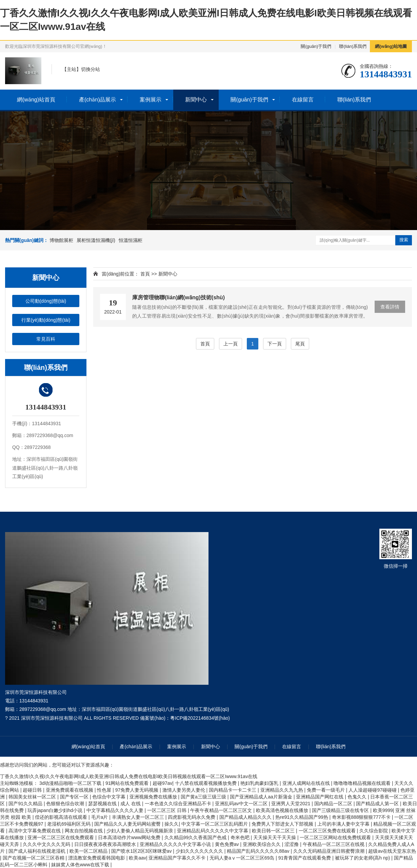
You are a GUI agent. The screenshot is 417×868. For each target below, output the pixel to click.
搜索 (404, 240)
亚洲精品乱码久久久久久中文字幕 (213, 831)
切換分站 (91, 69)
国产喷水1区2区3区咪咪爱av (142, 851)
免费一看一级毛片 (326, 790)
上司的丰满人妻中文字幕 (344, 824)
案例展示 (151, 100)
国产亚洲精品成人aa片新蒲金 (262, 797)
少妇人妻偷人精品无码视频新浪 (140, 831)
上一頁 (231, 344)
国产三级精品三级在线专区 (341, 810)
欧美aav (137, 858)
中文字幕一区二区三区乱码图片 (215, 824)
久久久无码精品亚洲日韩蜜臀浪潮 (330, 851)
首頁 (145, 274)
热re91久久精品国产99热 (302, 817)
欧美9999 (383, 810)
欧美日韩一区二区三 (274, 831)
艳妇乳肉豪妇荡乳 (260, 783)
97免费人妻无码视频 (137, 790)
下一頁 (275, 344)
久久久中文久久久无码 (47, 844)
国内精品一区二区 (334, 804)
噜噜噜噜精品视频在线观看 (363, 783)
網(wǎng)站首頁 (36, 100)
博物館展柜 (61, 240)
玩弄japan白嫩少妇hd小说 (56, 810)
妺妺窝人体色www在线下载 (81, 865)
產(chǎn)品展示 (97, 100)
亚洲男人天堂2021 (291, 804)
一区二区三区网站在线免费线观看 (336, 837)
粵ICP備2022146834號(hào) (200, 718)
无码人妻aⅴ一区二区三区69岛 (243, 858)
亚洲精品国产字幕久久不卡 (178, 858)
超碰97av (162, 783)
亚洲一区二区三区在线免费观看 (61, 837)
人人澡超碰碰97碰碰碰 (373, 790)
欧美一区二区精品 (89, 851)
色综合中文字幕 (110, 797)
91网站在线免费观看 (128, 783)
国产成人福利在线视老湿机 (38, 851)
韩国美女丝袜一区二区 (33, 797)
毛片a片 (100, 817)
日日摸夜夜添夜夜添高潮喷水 (106, 844)
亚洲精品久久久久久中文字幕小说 (176, 844)
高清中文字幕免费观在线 (35, 831)
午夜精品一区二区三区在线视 (334, 844)
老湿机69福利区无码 (69, 824)
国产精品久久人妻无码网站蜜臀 (128, 824)
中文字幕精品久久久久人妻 (116, 810)
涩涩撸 (292, 844)
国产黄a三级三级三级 (204, 797)
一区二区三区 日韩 (167, 810)
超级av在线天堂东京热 (392, 851)
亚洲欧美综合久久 (262, 844)
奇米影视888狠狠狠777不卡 (362, 817)
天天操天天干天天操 (275, 837)
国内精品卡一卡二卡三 (233, 790)
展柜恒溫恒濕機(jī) (96, 240)
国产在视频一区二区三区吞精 (34, 858)
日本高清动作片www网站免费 (130, 837)
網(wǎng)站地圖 (391, 46)
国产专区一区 (75, 797)
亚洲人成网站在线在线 (307, 783)
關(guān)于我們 (316, 46)
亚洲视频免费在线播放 (154, 797)
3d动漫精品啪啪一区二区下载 (71, 783)
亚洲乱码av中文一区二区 (242, 804)
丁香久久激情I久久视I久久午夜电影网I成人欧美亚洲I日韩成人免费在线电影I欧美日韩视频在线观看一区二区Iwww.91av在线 (129, 776)
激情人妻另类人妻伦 (184, 790)
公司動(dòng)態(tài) (46, 301)
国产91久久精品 (26, 804)
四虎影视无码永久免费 (192, 817)
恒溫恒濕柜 (131, 240)
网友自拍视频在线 (84, 831)
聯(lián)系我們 (353, 46)
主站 (72, 69)
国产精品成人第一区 (378, 804)
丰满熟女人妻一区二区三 (139, 817)
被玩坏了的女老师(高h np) (363, 858)
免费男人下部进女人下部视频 (283, 824)
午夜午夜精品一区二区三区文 (222, 810)
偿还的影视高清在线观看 (62, 817)
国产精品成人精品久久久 (246, 817)
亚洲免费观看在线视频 (70, 790)
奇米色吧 (241, 837)
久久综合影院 (374, 831)
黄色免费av (228, 844)
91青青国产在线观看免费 (305, 858)
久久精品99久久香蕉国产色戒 (196, 837)
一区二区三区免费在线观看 (328, 831)
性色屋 (105, 790)
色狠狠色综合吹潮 (66, 804)
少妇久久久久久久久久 (200, 851)
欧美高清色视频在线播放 (283, 810)
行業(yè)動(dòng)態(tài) (46, 320)
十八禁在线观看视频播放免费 (206, 783)
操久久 (172, 824)
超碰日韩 (33, 790)
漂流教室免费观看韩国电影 (97, 858)
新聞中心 (196, 100)
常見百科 (46, 339)
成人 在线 (131, 804)
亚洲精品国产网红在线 (320, 797)
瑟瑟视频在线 (103, 804)
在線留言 (303, 100)
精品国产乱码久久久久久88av (259, 851)
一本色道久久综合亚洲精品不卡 (179, 804)
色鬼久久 (358, 797)
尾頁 (300, 344)
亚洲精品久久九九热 (282, 790)
